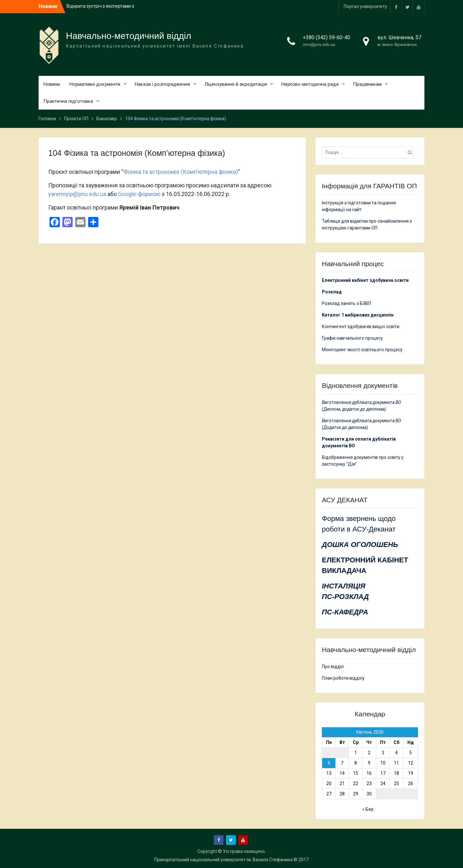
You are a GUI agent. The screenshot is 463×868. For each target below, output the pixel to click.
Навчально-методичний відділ (129, 36)
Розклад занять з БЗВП (346, 303)
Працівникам (367, 84)
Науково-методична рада (310, 84)
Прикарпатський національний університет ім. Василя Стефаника (223, 860)
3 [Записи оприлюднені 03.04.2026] (383, 753)
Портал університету (365, 6)
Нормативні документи (95, 84)
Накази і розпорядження (162, 84)
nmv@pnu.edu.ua (319, 45)
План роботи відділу (343, 678)
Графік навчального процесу (352, 338)
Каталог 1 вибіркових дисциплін (358, 315)
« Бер (368, 809)
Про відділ (333, 667)
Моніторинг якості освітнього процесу (362, 350)
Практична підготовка (68, 101)
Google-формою (139, 194)
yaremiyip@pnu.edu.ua (77, 194)
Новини (52, 84)
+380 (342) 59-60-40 (327, 37)
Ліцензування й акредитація (236, 84)
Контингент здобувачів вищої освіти (361, 327)
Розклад (332, 292)
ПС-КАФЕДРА (345, 612)
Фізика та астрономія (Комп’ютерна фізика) (181, 172)
